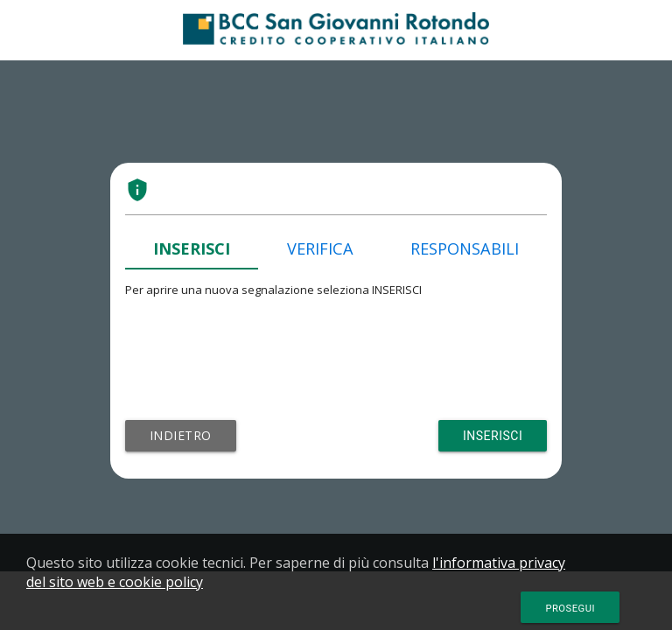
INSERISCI (192, 248)
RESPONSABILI (465, 248)
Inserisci (493, 436)
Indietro (181, 435)
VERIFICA (320, 248)
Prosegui (570, 609)
